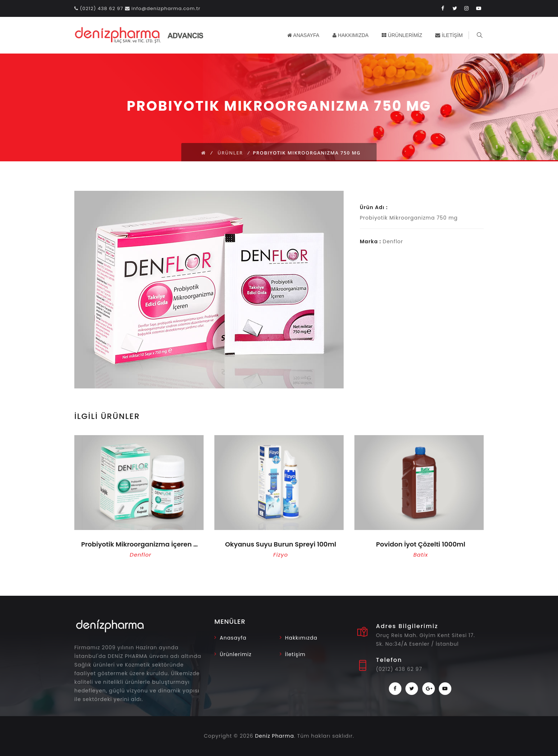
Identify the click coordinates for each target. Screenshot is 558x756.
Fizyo (281, 555)
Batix (421, 555)
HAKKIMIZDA (352, 35)
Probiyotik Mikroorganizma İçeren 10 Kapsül (141, 544)
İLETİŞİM (450, 35)
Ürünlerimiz (236, 654)
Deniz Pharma (275, 736)
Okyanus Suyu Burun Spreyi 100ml (281, 544)
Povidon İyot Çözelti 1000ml (420, 544)
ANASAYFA (304, 35)
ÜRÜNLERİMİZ (403, 35)
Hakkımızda (301, 638)
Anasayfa (233, 638)
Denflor (140, 555)
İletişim (295, 654)
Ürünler (230, 153)
